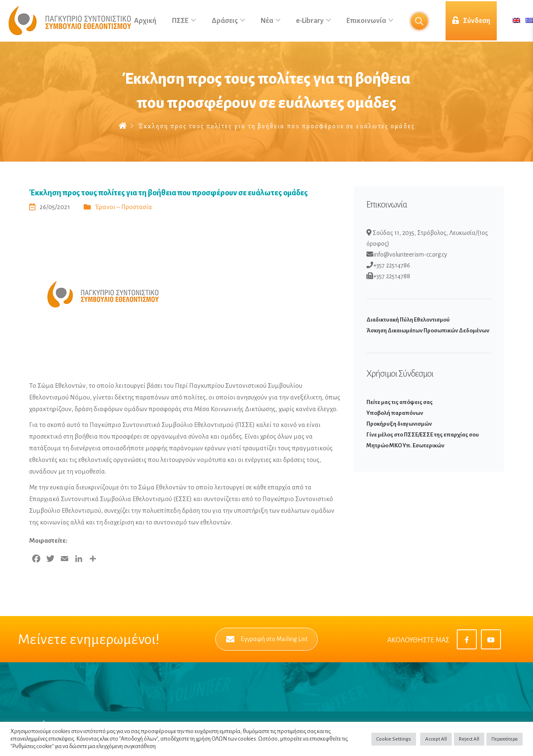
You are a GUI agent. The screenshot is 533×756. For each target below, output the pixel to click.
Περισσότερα (504, 739)
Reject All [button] (469, 739)
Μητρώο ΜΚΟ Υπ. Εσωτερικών (405, 445)
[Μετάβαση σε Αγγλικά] (516, 21)
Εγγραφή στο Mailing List (267, 639)
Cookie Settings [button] (394, 739)
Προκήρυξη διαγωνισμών (399, 424)
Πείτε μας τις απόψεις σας (400, 402)
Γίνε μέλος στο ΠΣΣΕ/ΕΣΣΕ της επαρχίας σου (423, 435)
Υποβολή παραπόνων (395, 413)
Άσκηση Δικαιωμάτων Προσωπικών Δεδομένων (428, 331)
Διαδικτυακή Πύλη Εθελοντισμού (408, 320)
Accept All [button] (436, 739)
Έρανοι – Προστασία (123, 207)
